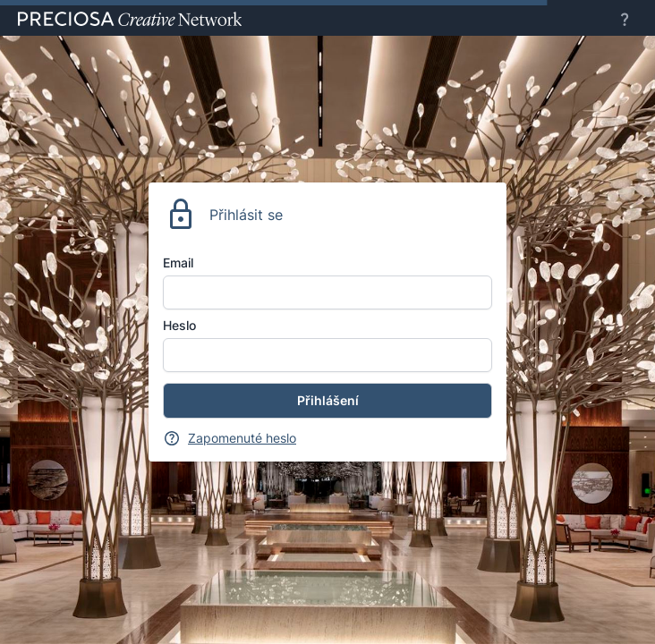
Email (178, 263)
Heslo (179, 325)
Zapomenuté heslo (242, 438)
